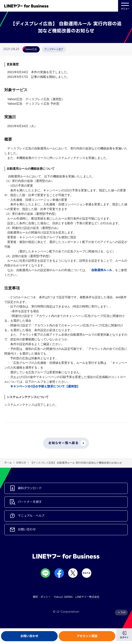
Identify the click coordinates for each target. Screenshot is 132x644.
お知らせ (21, 463)
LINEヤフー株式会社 (87, 597)
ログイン (124, 637)
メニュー (125, 6)
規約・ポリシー (42, 597)
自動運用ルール (102, 270)
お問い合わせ (29, 636)
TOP (123, 612)
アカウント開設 (87, 636)
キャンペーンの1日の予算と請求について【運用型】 (45, 386)
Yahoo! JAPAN (63, 597)
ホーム (8, 463)
